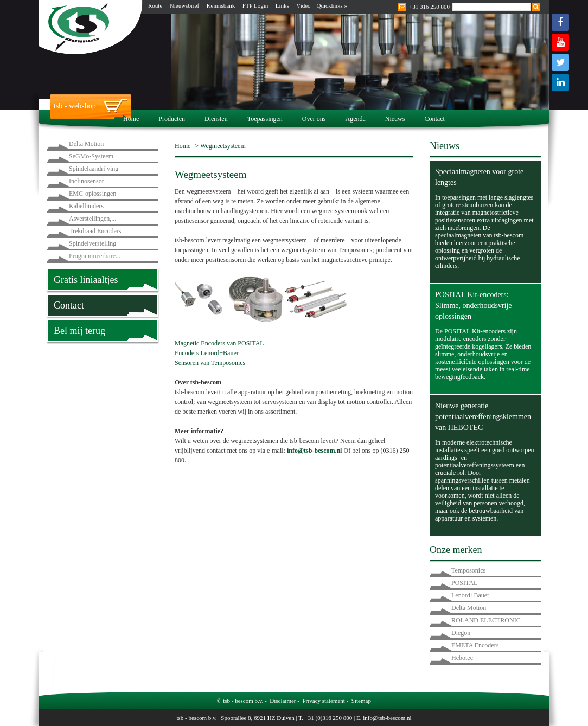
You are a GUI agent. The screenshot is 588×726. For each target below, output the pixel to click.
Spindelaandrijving (94, 169)
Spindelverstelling (92, 243)
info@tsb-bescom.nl (315, 451)
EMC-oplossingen (92, 194)
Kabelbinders (86, 206)
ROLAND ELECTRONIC (486, 620)
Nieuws (395, 119)
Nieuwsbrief (184, 5)
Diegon (461, 633)
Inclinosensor (87, 181)
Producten (172, 119)
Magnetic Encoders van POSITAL (219, 343)
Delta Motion (86, 144)
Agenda (355, 119)
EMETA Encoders (475, 645)
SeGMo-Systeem (91, 156)
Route (155, 5)
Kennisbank (221, 5)
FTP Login (255, 5)
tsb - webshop (75, 106)
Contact (434, 119)
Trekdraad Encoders (95, 231)
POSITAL (464, 583)
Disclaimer (283, 701)
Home (131, 119)
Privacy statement (324, 701)
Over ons (314, 119)
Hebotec (462, 658)
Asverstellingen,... (92, 219)
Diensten (216, 119)
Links (282, 5)
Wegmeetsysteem (223, 146)
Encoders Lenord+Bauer (207, 353)
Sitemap (361, 701)
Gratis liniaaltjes (86, 280)
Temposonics (468, 570)
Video (303, 5)
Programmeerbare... (95, 256)
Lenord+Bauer (470, 595)
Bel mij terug (79, 331)
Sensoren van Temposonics (210, 363)
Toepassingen (265, 119)
